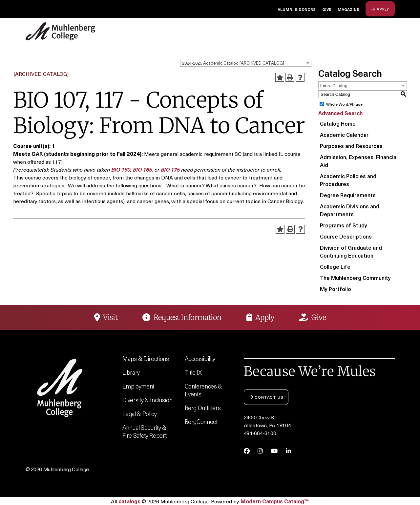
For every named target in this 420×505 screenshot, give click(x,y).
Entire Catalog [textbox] (334, 85)
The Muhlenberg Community (355, 278)
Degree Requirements (348, 195)
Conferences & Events (204, 390)
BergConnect (201, 421)
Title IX (193, 372)
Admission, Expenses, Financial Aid (359, 161)
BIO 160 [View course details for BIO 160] (121, 169)
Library (131, 372)
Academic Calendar (344, 135)
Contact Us (266, 397)
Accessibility (200, 358)
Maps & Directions (146, 358)
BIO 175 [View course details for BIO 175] (170, 169)
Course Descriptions (346, 236)
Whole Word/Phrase (344, 104)
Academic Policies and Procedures (348, 180)
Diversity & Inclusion (147, 400)
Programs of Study (344, 225)
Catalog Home (338, 123)
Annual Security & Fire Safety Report (145, 431)
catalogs (129, 501)
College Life (335, 266)
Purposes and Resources (351, 146)
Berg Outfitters (203, 408)
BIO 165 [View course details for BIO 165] (142, 169)
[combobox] (246, 63)
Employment (138, 386)
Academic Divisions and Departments (350, 210)
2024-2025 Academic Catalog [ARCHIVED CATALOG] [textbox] (233, 63)
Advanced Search (340, 113)
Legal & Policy (140, 414)
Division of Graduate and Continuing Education (351, 251)
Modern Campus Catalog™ (274, 501)
